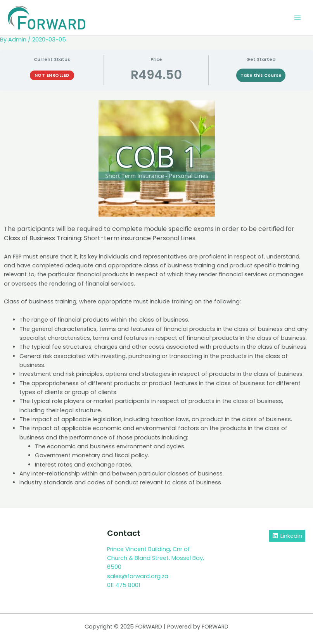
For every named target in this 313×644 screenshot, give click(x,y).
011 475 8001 (124, 585)
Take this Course (261, 75)
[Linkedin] (287, 536)
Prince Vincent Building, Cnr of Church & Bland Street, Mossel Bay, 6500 (156, 558)
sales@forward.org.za (138, 576)
